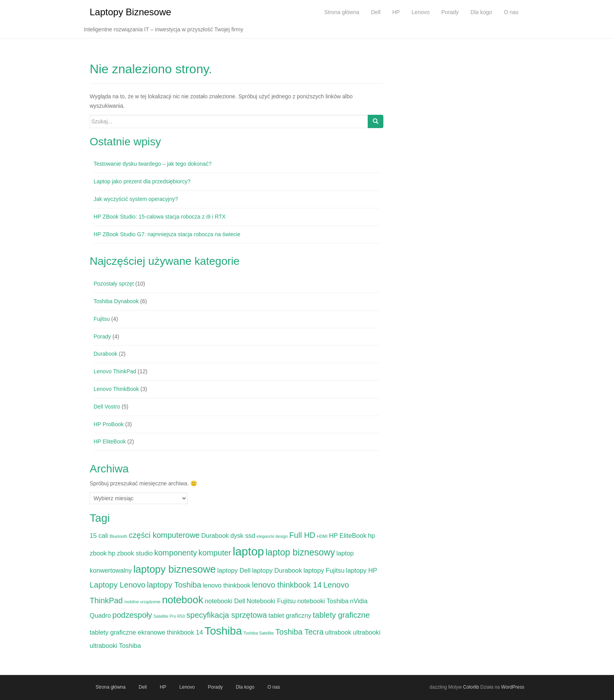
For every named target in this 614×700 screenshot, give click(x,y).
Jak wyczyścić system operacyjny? (136, 199)
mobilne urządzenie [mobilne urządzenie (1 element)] (142, 602)
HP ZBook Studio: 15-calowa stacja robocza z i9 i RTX (160, 217)
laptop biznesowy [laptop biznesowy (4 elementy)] (300, 552)
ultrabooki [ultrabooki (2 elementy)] (367, 632)
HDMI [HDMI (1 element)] (322, 536)
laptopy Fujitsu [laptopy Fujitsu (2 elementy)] (324, 570)
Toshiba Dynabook (116, 301)
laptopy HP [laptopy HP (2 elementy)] (362, 570)
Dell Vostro (107, 407)
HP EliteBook (110, 441)
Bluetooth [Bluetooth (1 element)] (118, 536)
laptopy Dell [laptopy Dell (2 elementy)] (234, 570)
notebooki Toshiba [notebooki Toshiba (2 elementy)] (323, 601)
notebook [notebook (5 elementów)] (183, 600)
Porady (102, 336)
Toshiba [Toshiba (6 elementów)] (223, 631)
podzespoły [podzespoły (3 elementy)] (132, 615)
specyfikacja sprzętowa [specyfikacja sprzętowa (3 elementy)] (227, 615)
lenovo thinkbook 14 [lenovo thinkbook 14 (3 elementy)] (287, 585)
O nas (274, 687)
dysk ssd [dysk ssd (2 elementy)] (243, 535)
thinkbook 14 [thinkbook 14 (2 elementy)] (185, 632)
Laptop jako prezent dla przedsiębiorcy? (142, 181)
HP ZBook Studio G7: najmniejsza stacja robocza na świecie (167, 234)
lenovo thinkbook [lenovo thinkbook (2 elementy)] (227, 585)
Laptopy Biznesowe (130, 12)
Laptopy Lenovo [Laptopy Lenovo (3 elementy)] (117, 585)
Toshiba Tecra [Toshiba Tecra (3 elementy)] (299, 632)
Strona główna (111, 687)
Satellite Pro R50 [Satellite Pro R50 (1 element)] (169, 616)
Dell (143, 687)
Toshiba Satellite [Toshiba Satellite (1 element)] (259, 633)
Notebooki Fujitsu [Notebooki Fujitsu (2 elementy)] (271, 601)
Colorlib (471, 687)
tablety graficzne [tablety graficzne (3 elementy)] (341, 615)
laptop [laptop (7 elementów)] (248, 551)
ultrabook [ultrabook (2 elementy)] (338, 632)
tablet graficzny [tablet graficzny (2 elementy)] (290, 615)
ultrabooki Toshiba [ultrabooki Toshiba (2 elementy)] (115, 646)
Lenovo (187, 687)
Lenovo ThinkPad (115, 371)
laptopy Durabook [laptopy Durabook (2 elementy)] (277, 570)
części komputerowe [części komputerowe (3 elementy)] (164, 535)
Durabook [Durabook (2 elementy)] (215, 535)
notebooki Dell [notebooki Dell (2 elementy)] (225, 601)
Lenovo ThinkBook (116, 389)
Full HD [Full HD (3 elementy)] (302, 535)
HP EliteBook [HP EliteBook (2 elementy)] (348, 535)
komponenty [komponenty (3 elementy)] (176, 553)
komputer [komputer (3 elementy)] (215, 553)
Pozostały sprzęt (114, 284)
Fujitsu (102, 319)
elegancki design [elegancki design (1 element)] (272, 536)
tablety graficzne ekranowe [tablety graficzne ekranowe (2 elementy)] (127, 632)
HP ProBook (109, 424)
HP (163, 687)
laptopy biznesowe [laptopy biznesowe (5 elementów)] (174, 569)
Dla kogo (245, 687)
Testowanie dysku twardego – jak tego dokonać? (153, 164)
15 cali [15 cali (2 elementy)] (99, 535)
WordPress (513, 687)
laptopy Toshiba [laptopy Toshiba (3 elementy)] (174, 585)
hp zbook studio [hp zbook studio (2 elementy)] (130, 553)
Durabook (106, 354)
